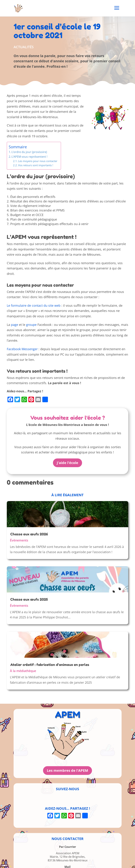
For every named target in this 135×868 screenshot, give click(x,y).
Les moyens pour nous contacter (38, 161)
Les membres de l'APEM (67, 770)
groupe (31, 325)
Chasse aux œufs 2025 (29, 599)
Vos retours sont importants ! (36, 165)
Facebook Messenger (22, 349)
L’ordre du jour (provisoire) (29, 152)
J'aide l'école (67, 463)
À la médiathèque (23, 671)
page (15, 325)
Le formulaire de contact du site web (34, 305)
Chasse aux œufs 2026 (29, 534)
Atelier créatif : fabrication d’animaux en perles (50, 665)
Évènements (19, 540)
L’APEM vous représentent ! (29, 157)
